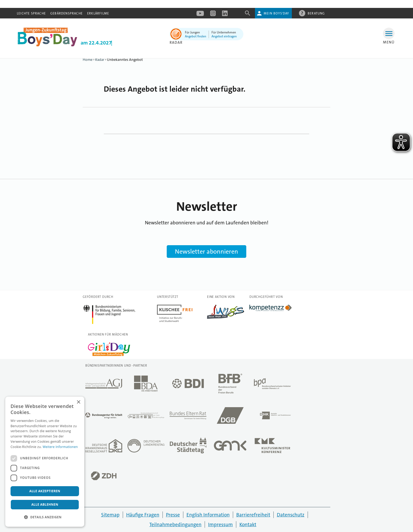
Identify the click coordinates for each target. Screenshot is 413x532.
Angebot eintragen (224, 36)
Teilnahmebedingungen (175, 524)
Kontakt (248, 524)
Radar (100, 60)
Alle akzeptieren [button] (45, 491)
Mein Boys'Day (276, 13)
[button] (45, 517)
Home (88, 60)
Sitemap (110, 515)
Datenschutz (291, 515)
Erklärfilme (98, 13)
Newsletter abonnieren (206, 252)
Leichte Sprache (31, 13)
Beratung (316, 13)
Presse (173, 515)
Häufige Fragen (143, 515)
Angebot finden (196, 36)
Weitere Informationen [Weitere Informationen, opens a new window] (60, 447)
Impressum (220, 524)
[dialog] (45, 462)
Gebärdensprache (67, 13)
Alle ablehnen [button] (45, 504)
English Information (208, 515)
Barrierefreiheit (253, 515)
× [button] (78, 402)
